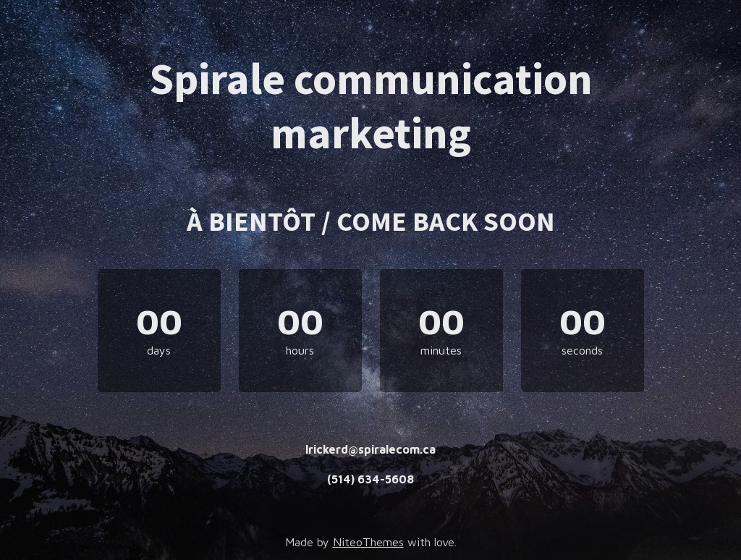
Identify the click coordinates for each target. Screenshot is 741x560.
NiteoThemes (368, 542)
